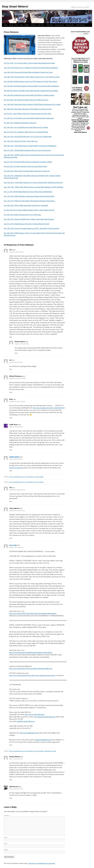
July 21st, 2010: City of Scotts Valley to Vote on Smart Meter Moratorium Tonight (29, 63)
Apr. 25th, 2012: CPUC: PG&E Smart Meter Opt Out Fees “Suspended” (26, 205)
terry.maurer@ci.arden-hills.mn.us (45, 717)
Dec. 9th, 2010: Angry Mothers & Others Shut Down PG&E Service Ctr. (26, 100)
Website (6, 850)
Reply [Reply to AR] (11, 501)
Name (6, 837)
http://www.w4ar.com (16, 468)
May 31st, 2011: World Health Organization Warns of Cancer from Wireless (27, 150)
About (6, 25)
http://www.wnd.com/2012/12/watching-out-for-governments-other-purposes (33, 613)
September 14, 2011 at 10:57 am (18, 379)
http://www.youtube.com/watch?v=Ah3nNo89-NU (48, 408)
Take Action (41, 25)
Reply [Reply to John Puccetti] (11, 798)
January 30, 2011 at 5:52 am (17, 252)
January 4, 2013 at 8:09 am (16, 547)
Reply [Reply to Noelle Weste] (11, 450)
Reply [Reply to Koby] (11, 418)
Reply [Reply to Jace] (11, 337)
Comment (7, 815)
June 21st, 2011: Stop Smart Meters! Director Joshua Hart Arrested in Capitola (28, 162)
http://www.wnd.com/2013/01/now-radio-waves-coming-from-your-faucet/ (32, 675)
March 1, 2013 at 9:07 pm (16, 759)
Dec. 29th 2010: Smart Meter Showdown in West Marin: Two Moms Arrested (28, 109)
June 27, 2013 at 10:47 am (16, 789)
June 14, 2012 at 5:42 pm (16, 459)
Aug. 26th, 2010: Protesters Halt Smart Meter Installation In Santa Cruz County (28, 72)
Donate (11, 25)
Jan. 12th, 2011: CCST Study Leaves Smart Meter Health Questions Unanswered (29, 118)
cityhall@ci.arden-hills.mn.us (26, 721)
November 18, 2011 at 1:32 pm (17, 402)
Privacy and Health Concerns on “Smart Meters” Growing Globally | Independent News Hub (33, 751)
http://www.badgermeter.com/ (29, 733)
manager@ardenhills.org (43, 740)
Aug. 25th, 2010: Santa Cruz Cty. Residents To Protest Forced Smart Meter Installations (31, 68)
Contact (27, 25)
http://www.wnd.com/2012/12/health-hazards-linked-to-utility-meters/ (31, 652)
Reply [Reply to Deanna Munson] (11, 780)
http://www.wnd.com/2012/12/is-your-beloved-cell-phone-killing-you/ (31, 669)
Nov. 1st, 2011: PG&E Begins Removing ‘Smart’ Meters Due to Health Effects (28, 192)
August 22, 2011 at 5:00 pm (22, 344)
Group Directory (59, 25)
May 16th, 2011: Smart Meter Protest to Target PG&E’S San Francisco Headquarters (30, 146)
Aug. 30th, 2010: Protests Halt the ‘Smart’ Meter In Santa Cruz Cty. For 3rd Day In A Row (32, 77)
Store (17, 25)
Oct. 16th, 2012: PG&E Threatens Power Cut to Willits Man (22, 215)
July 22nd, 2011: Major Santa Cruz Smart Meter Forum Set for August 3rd (27, 171)
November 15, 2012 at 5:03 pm (17, 490)
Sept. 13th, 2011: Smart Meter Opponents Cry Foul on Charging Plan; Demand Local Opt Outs (33, 183)
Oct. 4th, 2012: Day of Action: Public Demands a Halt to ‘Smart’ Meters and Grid (29, 210)
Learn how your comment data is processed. (42, 863)
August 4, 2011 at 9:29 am (16, 362)
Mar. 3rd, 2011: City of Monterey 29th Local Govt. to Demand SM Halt (26, 132)
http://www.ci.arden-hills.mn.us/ (35, 714)
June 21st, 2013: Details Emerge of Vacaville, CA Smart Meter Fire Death (27, 224)
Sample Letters (70, 25)
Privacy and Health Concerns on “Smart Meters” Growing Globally (26, 477)
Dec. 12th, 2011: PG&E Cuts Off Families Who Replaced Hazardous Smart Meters (29, 201)
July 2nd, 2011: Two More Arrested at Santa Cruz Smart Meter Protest (25, 166)
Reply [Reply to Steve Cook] (11, 745)
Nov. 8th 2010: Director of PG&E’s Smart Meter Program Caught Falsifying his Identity (31, 91)
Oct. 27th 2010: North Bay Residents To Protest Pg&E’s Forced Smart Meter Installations (31, 86)
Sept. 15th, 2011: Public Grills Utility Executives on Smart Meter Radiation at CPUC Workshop (34, 187)
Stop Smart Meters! (15, 6)
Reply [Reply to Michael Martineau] (11, 392)
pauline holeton (14, 457)
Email (6, 844)
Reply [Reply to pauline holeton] (11, 471)
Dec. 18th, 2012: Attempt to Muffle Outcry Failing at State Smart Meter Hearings (29, 219)
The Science (50, 25)
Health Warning (80, 25)
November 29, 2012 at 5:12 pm (17, 511)
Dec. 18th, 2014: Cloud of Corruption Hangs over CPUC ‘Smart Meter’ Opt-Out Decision (32, 228)
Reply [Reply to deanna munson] (16, 353)
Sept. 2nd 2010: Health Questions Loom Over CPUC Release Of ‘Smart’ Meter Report (31, 81)
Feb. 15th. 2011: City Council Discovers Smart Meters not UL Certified (26, 127)
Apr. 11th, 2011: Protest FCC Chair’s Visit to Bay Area (21, 141)
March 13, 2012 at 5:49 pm (16, 427)
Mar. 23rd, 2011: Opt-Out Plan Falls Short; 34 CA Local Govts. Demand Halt (28, 137)
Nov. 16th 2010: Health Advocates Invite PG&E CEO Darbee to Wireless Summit (29, 95)
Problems (33, 25)
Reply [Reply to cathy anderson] (11, 538)
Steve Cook (13, 545)
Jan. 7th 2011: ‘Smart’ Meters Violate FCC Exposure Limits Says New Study (28, 114)
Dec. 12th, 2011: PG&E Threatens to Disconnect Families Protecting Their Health (29, 196)
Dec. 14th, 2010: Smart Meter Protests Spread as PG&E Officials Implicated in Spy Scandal (32, 104)
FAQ (21, 25)
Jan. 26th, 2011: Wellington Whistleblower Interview (20, 123)
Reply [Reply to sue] (11, 369)
